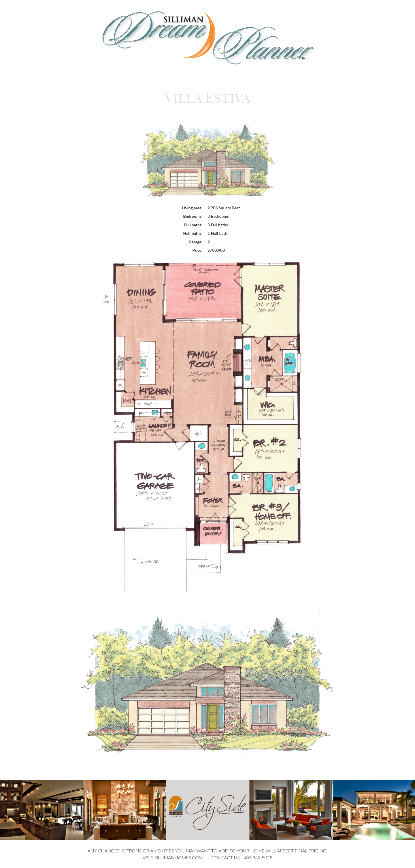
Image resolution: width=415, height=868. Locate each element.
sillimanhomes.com (178, 857)
